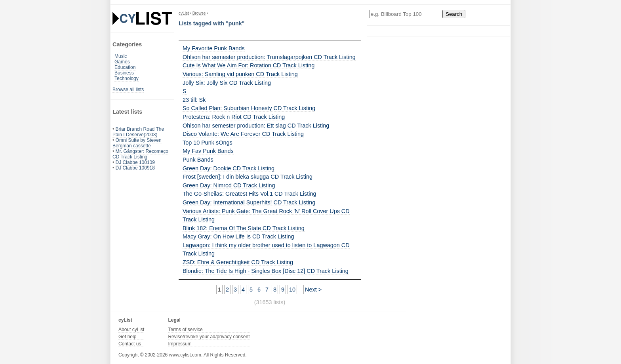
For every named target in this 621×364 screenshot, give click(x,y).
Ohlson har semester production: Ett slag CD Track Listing (256, 126)
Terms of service (185, 330)
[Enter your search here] (406, 14)
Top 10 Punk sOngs (208, 143)
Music (121, 56)
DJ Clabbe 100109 (135, 162)
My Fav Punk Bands (208, 151)
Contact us (130, 344)
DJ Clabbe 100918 (135, 168)
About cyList (131, 330)
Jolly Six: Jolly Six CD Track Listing (227, 83)
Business (124, 73)
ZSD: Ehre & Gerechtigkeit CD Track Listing (238, 262)
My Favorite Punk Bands (214, 48)
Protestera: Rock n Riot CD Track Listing (234, 117)
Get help (127, 337)
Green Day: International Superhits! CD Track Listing (249, 202)
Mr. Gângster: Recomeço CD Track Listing (140, 154)
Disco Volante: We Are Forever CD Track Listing (243, 134)
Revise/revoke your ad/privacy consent (209, 337)
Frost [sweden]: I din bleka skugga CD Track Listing (248, 177)
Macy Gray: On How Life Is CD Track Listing (238, 236)
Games (122, 62)
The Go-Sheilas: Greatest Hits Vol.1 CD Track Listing (250, 194)
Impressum (180, 344)
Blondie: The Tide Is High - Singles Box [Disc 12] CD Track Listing (266, 271)
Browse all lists (128, 90)
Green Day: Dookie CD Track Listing (229, 168)
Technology (127, 78)
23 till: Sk (194, 100)
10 (292, 290)
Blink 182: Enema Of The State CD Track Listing (244, 228)
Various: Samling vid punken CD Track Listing (240, 74)
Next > (313, 290)
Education (125, 67)
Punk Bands (198, 160)
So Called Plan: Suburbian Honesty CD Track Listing (249, 108)
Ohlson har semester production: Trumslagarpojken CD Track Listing (269, 57)
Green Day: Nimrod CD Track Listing (229, 185)
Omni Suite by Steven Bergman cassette (137, 143)
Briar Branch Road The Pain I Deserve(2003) (138, 132)
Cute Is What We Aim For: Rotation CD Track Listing (249, 65)
